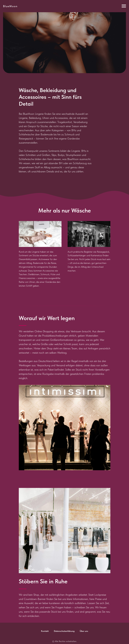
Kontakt (45, 631)
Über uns (84, 631)
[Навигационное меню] (124, 6)
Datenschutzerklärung (64, 631)
